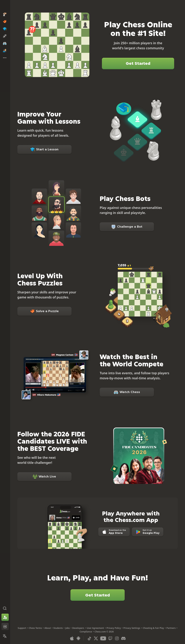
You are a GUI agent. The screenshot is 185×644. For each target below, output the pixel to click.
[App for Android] (78, 638)
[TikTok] (89, 638)
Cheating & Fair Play (153, 628)
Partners (171, 628)
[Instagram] (117, 638)
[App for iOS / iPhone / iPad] (72, 638)
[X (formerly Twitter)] (96, 638)
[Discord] (123, 638)
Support (22, 628)
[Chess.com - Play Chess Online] (5, 6)
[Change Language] (5, 636)
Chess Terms (35, 628)
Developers (78, 628)
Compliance (86, 632)
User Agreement (95, 628)
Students (58, 628)
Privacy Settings (132, 628)
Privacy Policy (114, 628)
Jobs (67, 628)
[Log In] (5, 627)
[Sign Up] (5, 617)
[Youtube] (103, 638)
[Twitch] (110, 638)
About (48, 628)
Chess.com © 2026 (104, 632)
